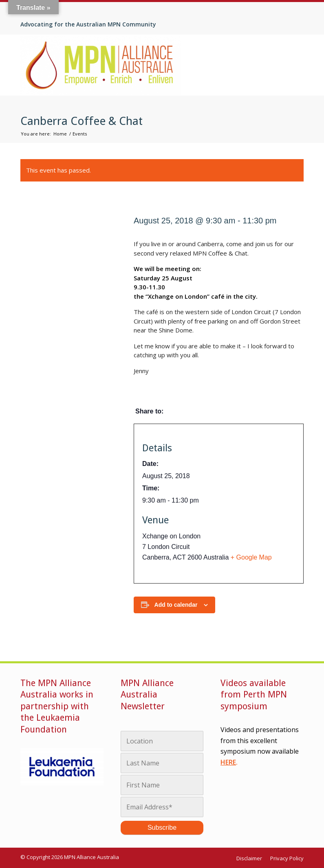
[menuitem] (251, 858)
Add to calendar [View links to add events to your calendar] (176, 605)
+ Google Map (251, 557)
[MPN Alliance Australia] (101, 65)
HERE (228, 762)
